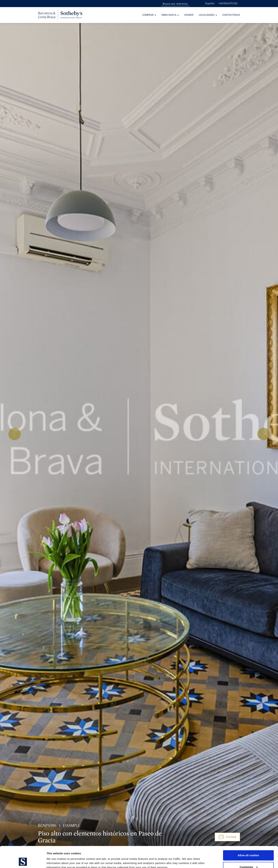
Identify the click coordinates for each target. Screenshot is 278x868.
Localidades (208, 15)
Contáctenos (231, 15)
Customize (249, 847)
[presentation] (15, 434)
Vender (189, 15)
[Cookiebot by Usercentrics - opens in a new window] (23, 861)
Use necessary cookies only (248, 859)
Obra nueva (170, 15)
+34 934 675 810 (228, 3)
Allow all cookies (248, 835)
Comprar (149, 15)
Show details (55, 857)
